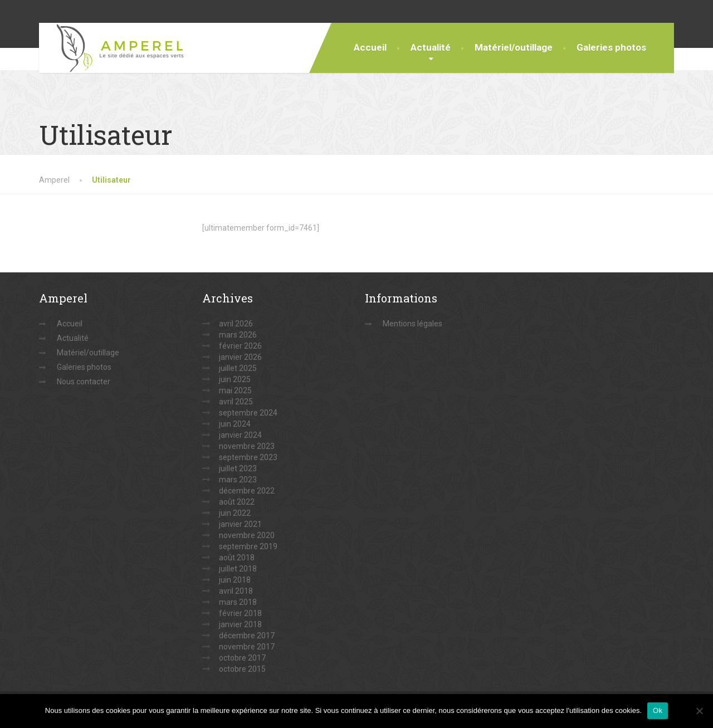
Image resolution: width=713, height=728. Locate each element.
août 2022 (237, 502)
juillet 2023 (238, 468)
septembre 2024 (248, 413)
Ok (658, 710)
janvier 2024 (240, 435)
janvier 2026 (240, 357)
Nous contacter (84, 382)
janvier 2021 (240, 524)
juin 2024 (235, 424)
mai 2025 (235, 390)
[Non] (699, 711)
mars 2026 (238, 335)
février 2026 (240, 346)
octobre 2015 (242, 669)
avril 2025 (236, 402)
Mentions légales (412, 324)
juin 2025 (235, 379)
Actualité (431, 47)
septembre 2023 (248, 457)
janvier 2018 (240, 624)
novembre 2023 (247, 446)
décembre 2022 (247, 491)
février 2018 (240, 613)
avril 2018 (236, 591)
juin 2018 (235, 580)
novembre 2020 (247, 535)
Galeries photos (611, 47)
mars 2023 (238, 480)
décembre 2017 (247, 636)
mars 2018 (238, 602)
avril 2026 (236, 324)
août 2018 (237, 558)
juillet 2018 (238, 569)
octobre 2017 (242, 658)
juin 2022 (235, 513)
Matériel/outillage (514, 47)
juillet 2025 (238, 368)
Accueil (370, 47)
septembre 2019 (248, 546)
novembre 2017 (247, 647)
